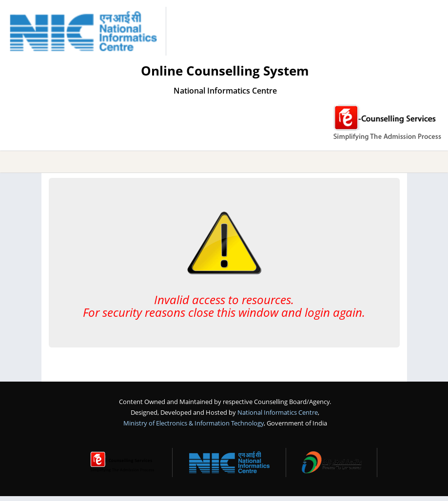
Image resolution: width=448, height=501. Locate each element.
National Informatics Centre (278, 412)
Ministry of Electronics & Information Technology (194, 423)
